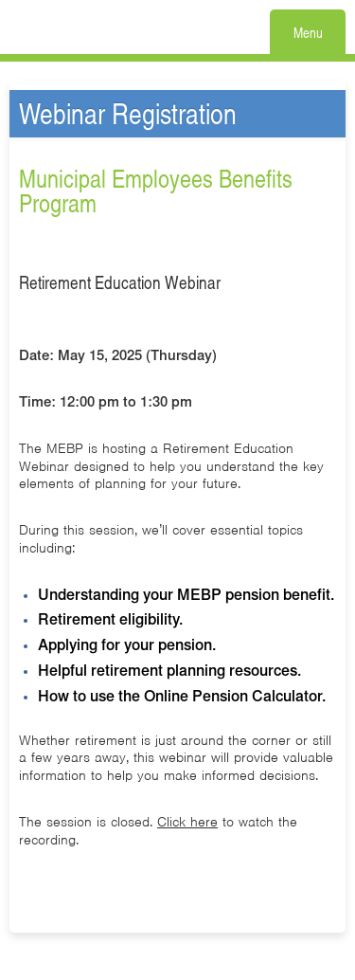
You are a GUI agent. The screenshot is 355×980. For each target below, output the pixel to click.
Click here (187, 822)
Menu (308, 32)
